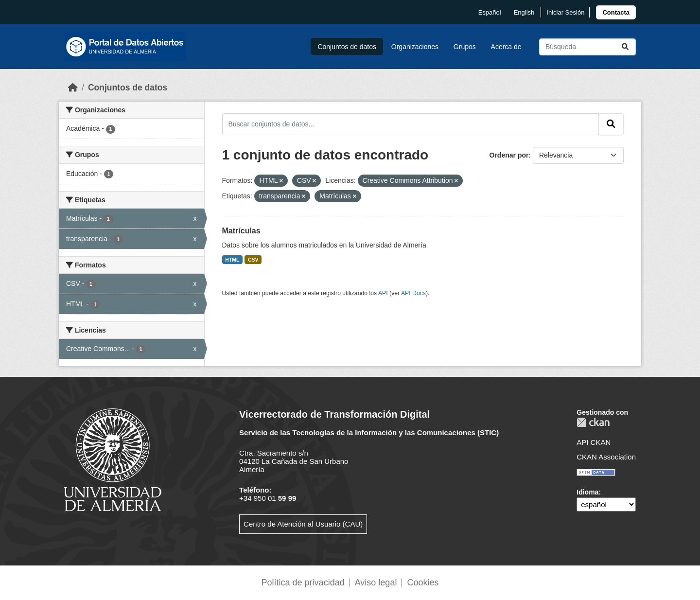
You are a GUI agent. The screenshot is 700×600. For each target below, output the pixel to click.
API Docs (413, 293)
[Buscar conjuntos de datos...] (587, 47)
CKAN (593, 422)
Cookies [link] (423, 582)
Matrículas (241, 231)
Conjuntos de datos (347, 47)
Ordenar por (509, 155)
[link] (616, 12)
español (490, 12)
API (383, 293)
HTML (232, 260)
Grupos (465, 47)
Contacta (616, 12)
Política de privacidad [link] (303, 582)
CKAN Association (606, 457)
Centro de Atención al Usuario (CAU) (303, 524)
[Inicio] (73, 88)
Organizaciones (415, 47)
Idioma (587, 492)
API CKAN (594, 442)
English (524, 12)
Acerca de (506, 47)
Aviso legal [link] (376, 582)
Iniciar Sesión (565, 12)
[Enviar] (625, 47)
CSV (253, 260)
